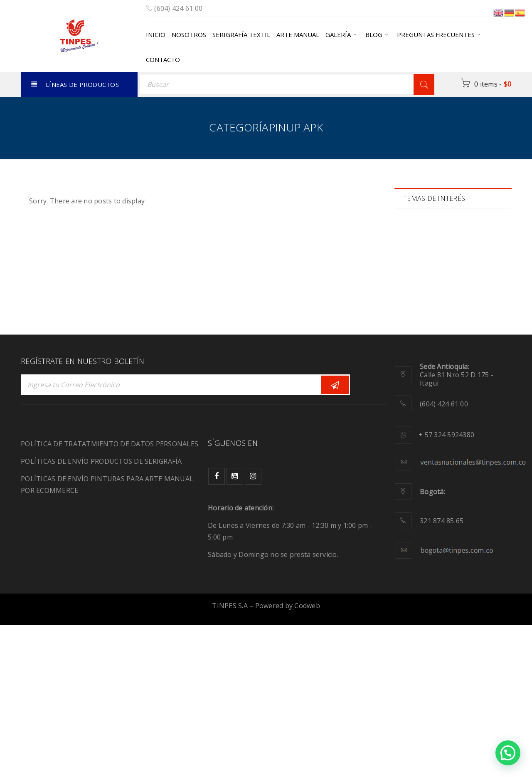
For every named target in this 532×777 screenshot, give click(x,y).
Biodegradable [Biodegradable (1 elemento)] (432, 241)
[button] (508, 753)
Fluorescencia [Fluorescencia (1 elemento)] (431, 311)
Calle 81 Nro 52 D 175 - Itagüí (457, 527)
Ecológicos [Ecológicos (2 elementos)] (472, 293)
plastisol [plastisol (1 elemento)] (469, 380)
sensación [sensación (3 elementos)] (426, 415)
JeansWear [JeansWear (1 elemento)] (427, 328)
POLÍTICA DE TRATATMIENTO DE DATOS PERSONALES (110, 596)
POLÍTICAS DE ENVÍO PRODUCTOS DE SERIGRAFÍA (101, 614)
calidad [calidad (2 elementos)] (422, 258)
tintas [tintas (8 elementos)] (420, 450)
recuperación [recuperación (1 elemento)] (430, 398)
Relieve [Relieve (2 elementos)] (481, 398)
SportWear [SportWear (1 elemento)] (427, 433)
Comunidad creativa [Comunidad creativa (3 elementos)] (440, 276)
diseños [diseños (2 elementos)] (423, 293)
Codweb (307, 758)
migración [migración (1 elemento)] (426, 363)
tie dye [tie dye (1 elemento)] (474, 433)
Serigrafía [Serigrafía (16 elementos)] (478, 415)
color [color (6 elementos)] (461, 258)
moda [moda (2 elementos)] (470, 363)
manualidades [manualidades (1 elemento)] (432, 345)
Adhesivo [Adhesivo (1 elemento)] (425, 223)
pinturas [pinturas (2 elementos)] (424, 380)
